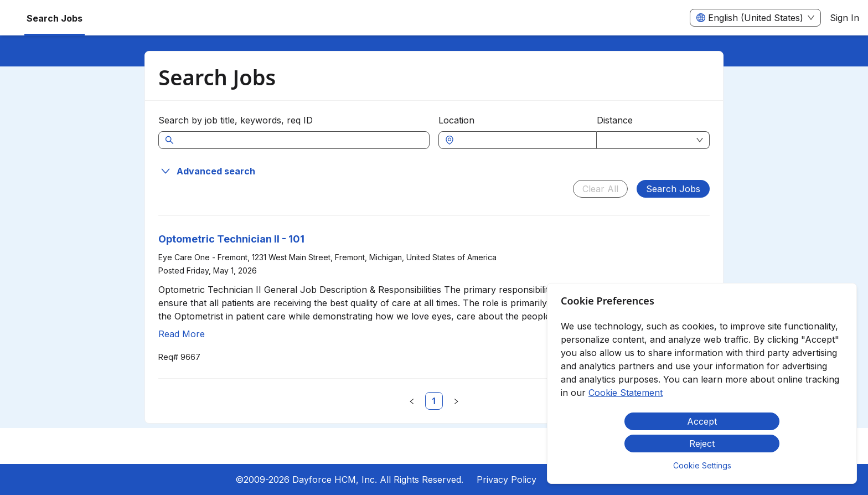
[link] (434, 401)
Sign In (844, 18)
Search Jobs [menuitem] (55, 18)
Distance (615, 120)
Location (456, 120)
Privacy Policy (507, 479)
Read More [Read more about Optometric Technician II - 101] (182, 334)
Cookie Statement (626, 393)
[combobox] (523, 140)
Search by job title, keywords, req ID (236, 120)
